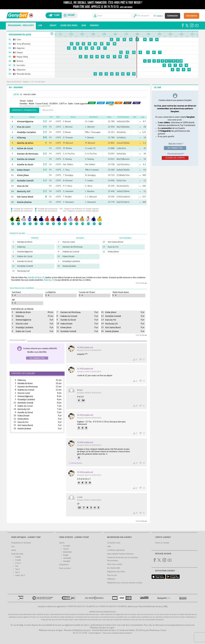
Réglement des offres (116, 572)
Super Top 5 (20, 575)
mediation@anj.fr (95, 633)
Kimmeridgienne (25, 122)
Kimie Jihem (23, 175)
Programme (64, 565)
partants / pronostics (24, 110)
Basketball (67, 552)
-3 (144, 381)
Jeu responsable (114, 568)
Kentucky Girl (24, 192)
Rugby (66, 555)
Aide (109, 547)
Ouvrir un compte (162, 543)
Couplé (18, 560)
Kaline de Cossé (25, 149)
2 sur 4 (18, 563)
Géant (14, 550)
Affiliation (111, 579)
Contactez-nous (114, 543)
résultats (48, 110)
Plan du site (112, 575)
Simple (18, 557)
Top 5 (17, 572)
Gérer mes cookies (115, 564)
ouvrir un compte (175, 158)
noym (80, 390)
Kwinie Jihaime (24, 202)
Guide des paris (17, 554)
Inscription (192, 16)
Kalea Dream (23, 170)
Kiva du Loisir (24, 127)
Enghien (26, 82)
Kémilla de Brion (25, 143)
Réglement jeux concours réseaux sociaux (125, 583)
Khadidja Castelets (26, 132)
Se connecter (37, 358)
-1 (144, 360)
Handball (67, 561)
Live (13, 547)
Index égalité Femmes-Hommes (120, 554)
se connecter (175, 148)
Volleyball (67, 558)
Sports (62, 543)
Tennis (66, 549)
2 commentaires (75, 463)
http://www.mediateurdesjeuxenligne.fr (117, 633)
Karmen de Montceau (28, 154)
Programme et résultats (21, 543)
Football (67, 546)
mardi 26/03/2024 (14, 82)
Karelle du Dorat (25, 165)
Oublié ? (160, 16)
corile (80, 497)
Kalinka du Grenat (26, 159)
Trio (17, 566)
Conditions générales (116, 550)
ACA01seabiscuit (85, 348)
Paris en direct (65, 568)
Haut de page (140, 283)
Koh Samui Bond (25, 197)
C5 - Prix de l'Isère (38, 82)
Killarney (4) (49, 280)
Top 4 (17, 569)
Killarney (21, 138)
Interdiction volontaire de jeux (102, 612)
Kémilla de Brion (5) (37, 278)
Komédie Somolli (25, 181)
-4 (144, 463)
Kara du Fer (23, 186)
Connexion (172, 16)
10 (181, 61)
